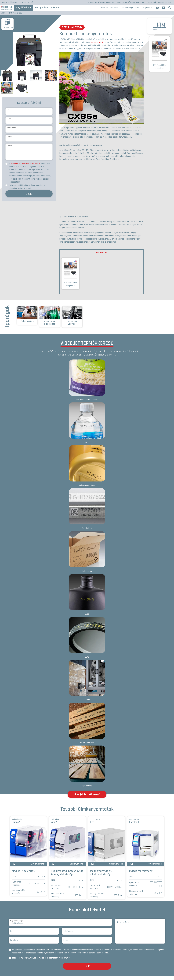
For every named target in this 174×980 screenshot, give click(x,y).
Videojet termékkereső (87, 799)
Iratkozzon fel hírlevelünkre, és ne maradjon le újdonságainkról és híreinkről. (27, 191)
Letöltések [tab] (101, 257)
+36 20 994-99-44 (131, 2)
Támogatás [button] (49, 10)
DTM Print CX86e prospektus (70, 278)
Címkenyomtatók (8, 31)
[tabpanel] (101, 279)
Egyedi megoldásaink (131, 10)
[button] (169, 10)
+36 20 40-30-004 (159, 2)
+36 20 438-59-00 (101, 2)
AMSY (3, 17)
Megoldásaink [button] (31, 10)
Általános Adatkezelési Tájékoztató (25, 168)
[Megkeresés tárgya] (60, 926)
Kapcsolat (147, 10)
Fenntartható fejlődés (110, 10)
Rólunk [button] (63, 10)
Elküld (29, 198)
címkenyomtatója (97, 47)
